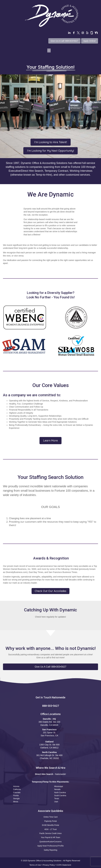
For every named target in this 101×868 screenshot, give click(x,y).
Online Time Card (51, 817)
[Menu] (49, 50)
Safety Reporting (51, 850)
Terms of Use (35, 865)
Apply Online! (90, 41)
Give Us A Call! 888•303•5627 (64, 41)
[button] (51, 667)
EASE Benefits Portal (51, 825)
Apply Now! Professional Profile (51, 846)
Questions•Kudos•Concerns (51, 842)
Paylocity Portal (51, 821)
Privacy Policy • (50, 865)
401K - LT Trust (51, 829)
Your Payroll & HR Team (51, 837)
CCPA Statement (64, 865)
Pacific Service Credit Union (51, 833)
